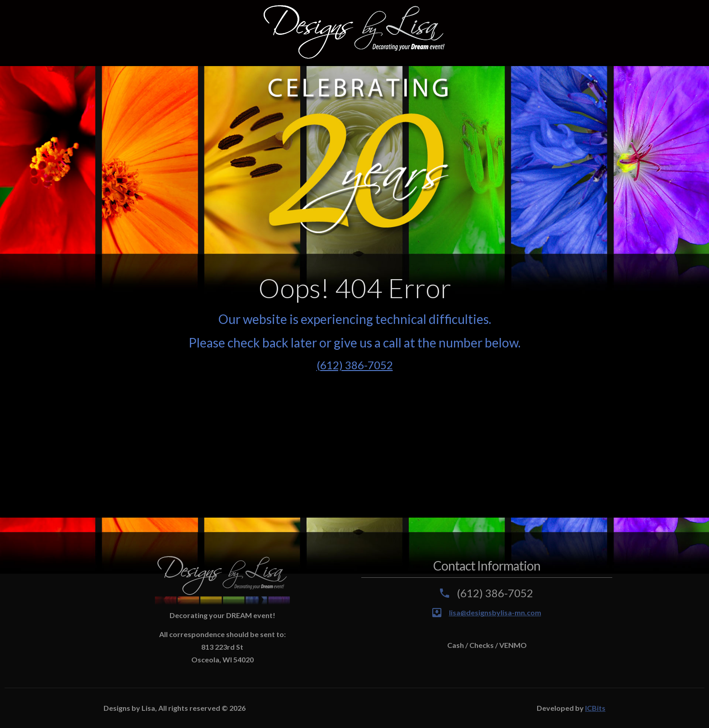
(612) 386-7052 (355, 365)
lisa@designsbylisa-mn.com (495, 612)
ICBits (595, 708)
